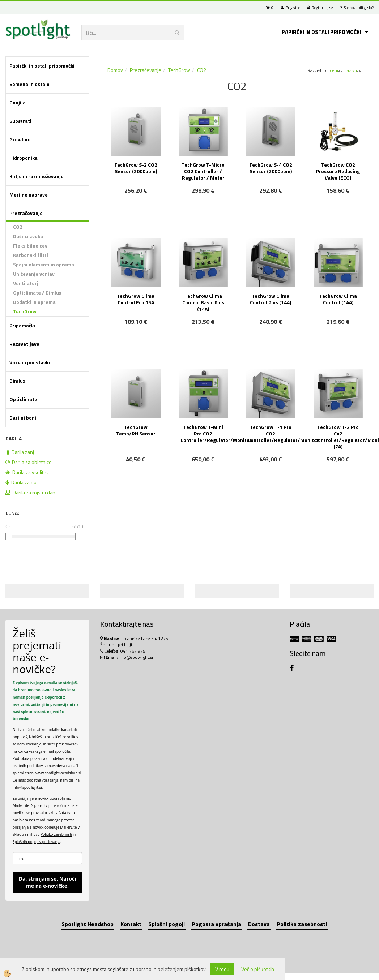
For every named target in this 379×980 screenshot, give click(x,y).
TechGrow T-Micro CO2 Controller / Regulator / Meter (203, 171)
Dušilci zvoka (28, 236)
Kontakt (131, 924)
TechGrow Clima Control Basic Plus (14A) (203, 302)
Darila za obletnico (29, 462)
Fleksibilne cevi (31, 246)
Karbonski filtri (31, 255)
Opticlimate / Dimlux (37, 293)
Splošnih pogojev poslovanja (37, 842)
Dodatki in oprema (34, 302)
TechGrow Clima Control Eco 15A (136, 299)
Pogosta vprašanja (216, 924)
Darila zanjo (21, 482)
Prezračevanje (146, 70)
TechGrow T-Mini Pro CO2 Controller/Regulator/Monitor (204, 433)
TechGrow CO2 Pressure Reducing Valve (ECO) (338, 171)
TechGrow (25, 311)
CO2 (18, 227)
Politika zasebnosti (302, 924)
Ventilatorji (26, 283)
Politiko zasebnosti (56, 834)
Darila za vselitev (27, 472)
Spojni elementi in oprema (44, 264)
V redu (222, 969)
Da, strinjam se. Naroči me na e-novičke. (48, 882)
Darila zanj (20, 452)
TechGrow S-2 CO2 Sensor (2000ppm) (136, 168)
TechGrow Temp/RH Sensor (136, 430)
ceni (336, 70)
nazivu (353, 70)
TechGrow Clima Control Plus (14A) (271, 299)
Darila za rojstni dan (30, 492)
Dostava (259, 924)
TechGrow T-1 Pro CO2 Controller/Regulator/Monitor (272, 433)
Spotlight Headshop (88, 924)
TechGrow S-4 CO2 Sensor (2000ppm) (271, 168)
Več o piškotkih (258, 969)
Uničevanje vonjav (34, 274)
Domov (115, 70)
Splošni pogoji (167, 924)
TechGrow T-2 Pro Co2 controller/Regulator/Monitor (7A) (339, 437)
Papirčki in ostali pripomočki (321, 32)
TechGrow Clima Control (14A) (338, 299)
